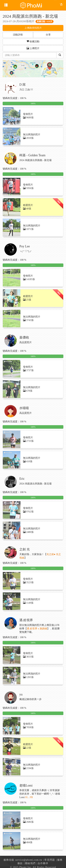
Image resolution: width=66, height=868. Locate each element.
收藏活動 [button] (33, 41)
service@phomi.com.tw (29, 860)
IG (27, 797)
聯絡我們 (30, 863)
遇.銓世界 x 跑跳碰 (37, 629)
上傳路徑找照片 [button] (33, 28)
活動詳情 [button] (18, 35)
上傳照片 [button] (33, 48)
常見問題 (50, 860)
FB (31, 797)
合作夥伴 (43, 863)
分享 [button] (48, 35)
